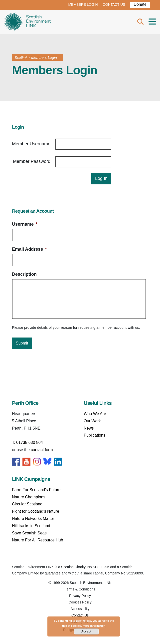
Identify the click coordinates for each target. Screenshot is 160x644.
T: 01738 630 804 (27, 442)
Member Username (31, 144)
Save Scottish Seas (29, 533)
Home (27, 22)
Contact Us (80, 615)
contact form (42, 450)
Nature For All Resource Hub (38, 540)
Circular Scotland (27, 504)
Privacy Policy (80, 596)
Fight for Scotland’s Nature (36, 511)
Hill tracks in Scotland (31, 526)
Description (24, 274)
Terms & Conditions (80, 589)
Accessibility (80, 609)
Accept (86, 631)
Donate (140, 4)
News (89, 428)
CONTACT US (114, 5)
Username (25, 224)
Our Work (92, 421)
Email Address (29, 249)
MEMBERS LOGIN (83, 5)
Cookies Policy (80, 602)
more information (94, 626)
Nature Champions (29, 497)
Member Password (32, 161)
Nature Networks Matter (33, 519)
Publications (95, 435)
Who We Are (95, 414)
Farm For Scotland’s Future (36, 490)
